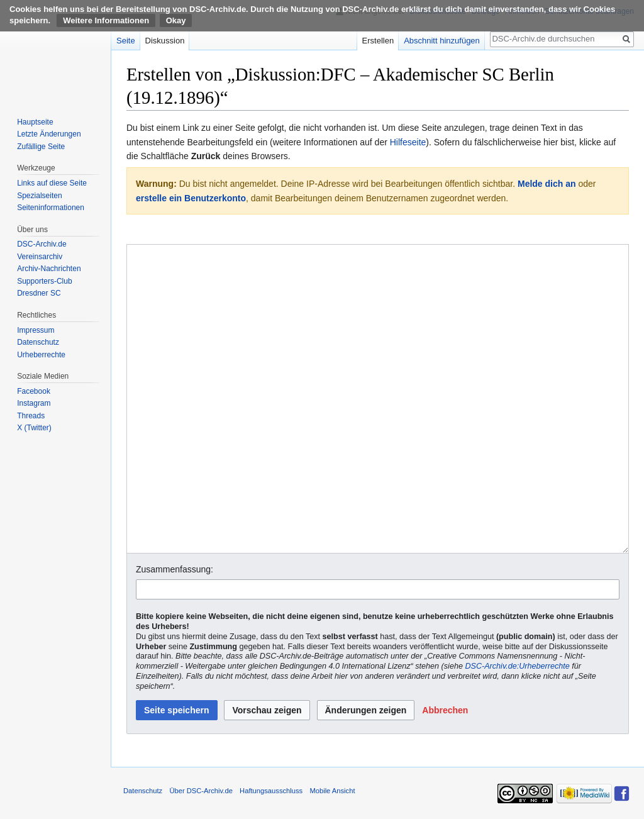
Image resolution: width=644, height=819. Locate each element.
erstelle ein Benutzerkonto (191, 198)
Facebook (34, 391)
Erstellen (378, 41)
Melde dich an (547, 184)
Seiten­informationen (51, 208)
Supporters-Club (44, 281)
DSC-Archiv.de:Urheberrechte (517, 666)
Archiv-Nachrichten (49, 269)
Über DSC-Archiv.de (201, 791)
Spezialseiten (39, 196)
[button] (445, 710)
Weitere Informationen (106, 20)
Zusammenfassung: (175, 569)
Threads (31, 416)
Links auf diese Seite (52, 183)
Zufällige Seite (41, 147)
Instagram (34, 403)
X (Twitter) (34, 428)
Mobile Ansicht (332, 791)
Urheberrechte (41, 355)
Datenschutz (38, 342)
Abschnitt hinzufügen (442, 41)
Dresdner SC (39, 293)
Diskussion (165, 41)
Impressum (36, 330)
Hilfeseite (408, 142)
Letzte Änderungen (49, 134)
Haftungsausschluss (271, 791)
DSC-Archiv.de (42, 244)
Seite (126, 41)
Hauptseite (35, 122)
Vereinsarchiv (40, 257)
